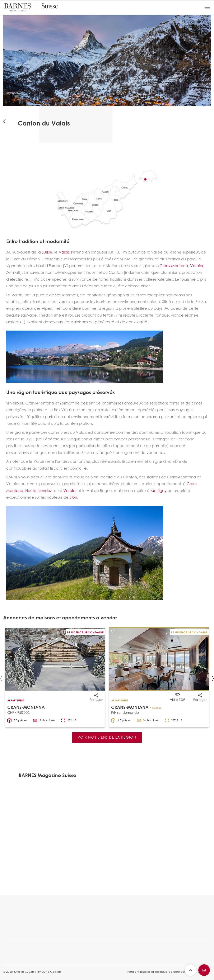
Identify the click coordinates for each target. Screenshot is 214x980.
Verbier (197, 266)
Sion (73, 497)
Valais (64, 252)
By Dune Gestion (49, 972)
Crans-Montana (174, 266)
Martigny (159, 491)
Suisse (47, 252)
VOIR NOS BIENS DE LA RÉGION (107, 737)
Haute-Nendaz (39, 491)
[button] (207, 7)
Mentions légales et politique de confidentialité (160, 972)
